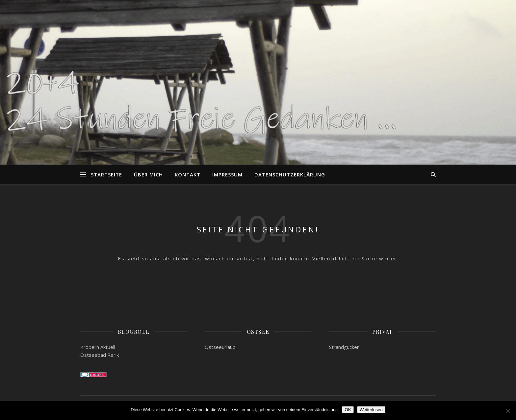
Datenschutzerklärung (290, 174)
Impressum (227, 174)
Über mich (148, 174)
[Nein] (508, 411)
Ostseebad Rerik (100, 355)
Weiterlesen (371, 410)
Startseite (106, 174)
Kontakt (188, 174)
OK (348, 410)
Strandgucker (344, 347)
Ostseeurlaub (220, 347)
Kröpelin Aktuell (98, 347)
